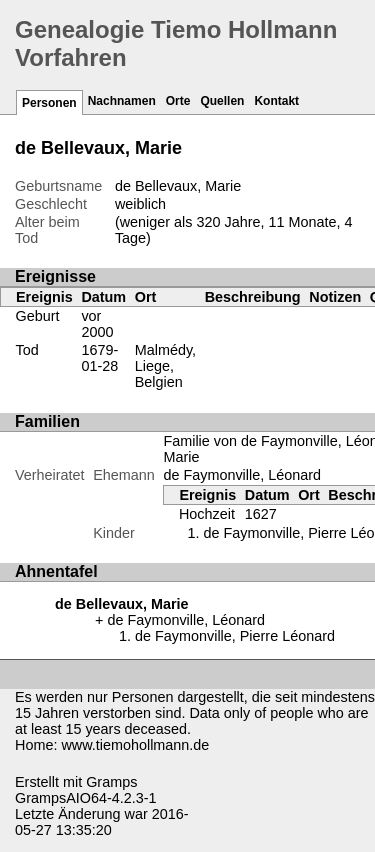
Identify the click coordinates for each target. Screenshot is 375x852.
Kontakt (276, 101)
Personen (49, 103)
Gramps (111, 782)
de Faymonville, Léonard (242, 475)
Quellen (222, 101)
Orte (178, 101)
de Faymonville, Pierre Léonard (235, 636)
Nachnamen (122, 101)
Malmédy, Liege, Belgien (165, 366)
